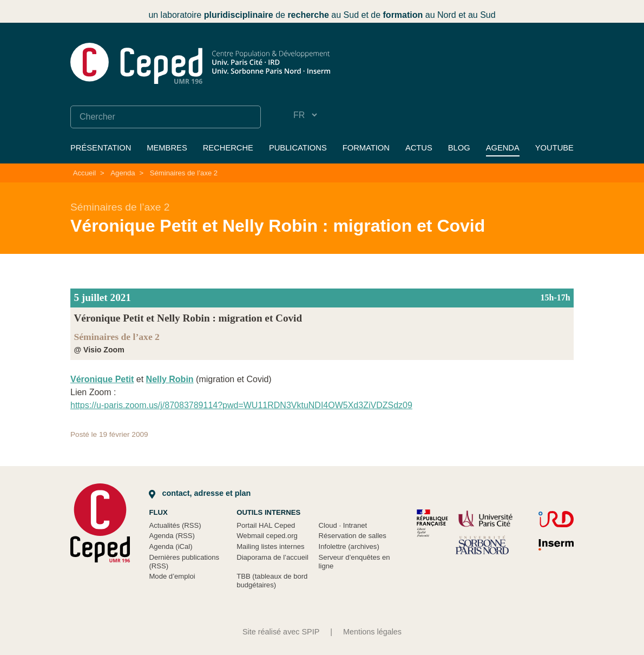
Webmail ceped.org (267, 536)
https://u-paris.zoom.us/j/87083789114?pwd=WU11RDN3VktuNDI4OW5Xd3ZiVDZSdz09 (241, 405)
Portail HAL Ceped (266, 525)
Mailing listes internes (270, 546)
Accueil (84, 173)
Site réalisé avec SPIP (281, 632)
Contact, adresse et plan (200, 493)
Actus (419, 148)
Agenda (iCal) (170, 546)
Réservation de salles (353, 536)
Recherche (228, 148)
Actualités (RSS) (175, 525)
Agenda (503, 148)
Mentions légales (372, 632)
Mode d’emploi (172, 576)
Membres (167, 148)
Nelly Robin (170, 379)
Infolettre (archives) (349, 546)
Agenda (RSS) (172, 536)
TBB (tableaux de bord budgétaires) (272, 581)
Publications (298, 148)
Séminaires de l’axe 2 (184, 173)
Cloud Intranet (343, 525)
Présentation (101, 148)
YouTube (554, 148)
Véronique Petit (102, 379)
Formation (366, 148)
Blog (459, 148)
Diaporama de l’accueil (272, 557)
